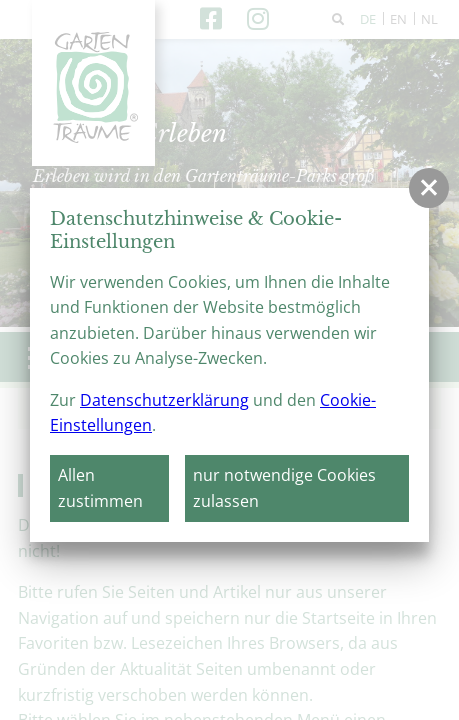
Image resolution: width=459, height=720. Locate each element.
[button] (429, 188)
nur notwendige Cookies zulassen (284, 488)
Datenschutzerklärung (164, 400)
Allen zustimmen (100, 488)
